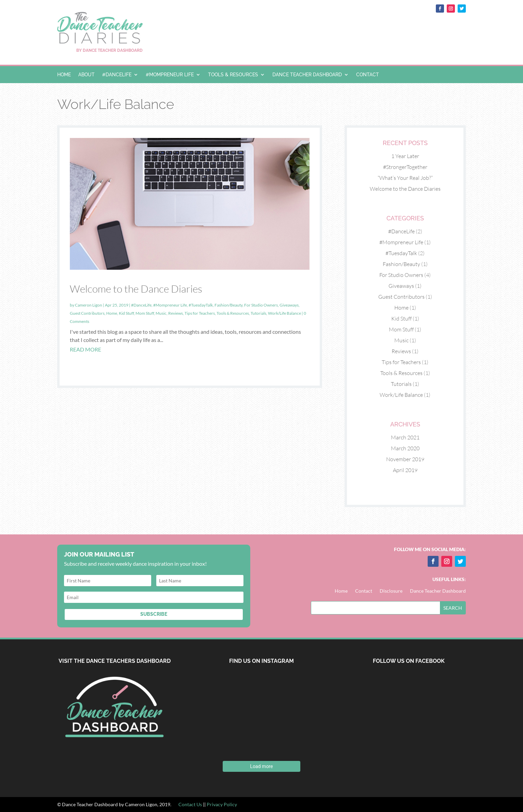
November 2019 (405, 459)
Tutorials (258, 313)
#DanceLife (117, 75)
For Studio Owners (261, 305)
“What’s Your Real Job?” (405, 178)
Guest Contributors (87, 313)
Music (161, 313)
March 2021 (405, 437)
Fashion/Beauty (228, 305)
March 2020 (405, 448)
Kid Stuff (126, 313)
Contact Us (191, 804)
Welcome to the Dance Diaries (136, 289)
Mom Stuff (145, 313)
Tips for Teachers (200, 313)
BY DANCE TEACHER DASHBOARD (109, 50)
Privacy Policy (222, 804)
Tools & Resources (233, 75)
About (86, 75)
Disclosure (391, 591)
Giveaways (289, 305)
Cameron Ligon (89, 305)
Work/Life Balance (284, 313)
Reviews (176, 313)
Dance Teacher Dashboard (307, 75)
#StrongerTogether (405, 167)
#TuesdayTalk (201, 305)
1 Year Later (405, 156)
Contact (368, 75)
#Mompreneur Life (170, 75)
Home (64, 75)
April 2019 (405, 470)
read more (85, 349)
